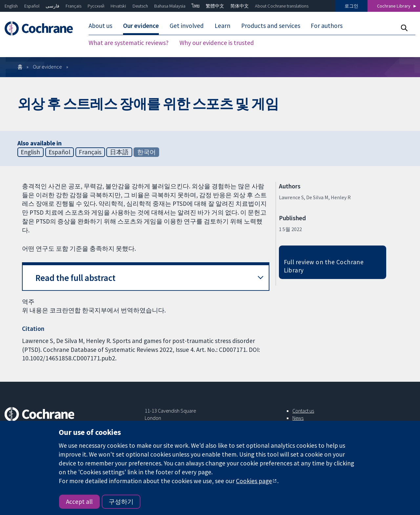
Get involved (187, 26)
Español (32, 6)
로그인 (351, 6)
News (298, 418)
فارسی (52, 6)
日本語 (119, 152)
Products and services (271, 26)
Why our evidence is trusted (217, 43)
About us (100, 26)
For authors (327, 26)
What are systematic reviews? (129, 43)
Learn (222, 26)
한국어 (147, 152)
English (11, 6)
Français (73, 6)
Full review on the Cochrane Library (324, 266)
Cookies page (254, 481)
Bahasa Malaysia (170, 6)
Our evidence (141, 26)
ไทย (196, 6)
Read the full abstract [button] (75, 278)
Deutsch (140, 6)
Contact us (303, 411)
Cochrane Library (394, 6)
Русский (96, 6)
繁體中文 (215, 6)
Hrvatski (118, 6)
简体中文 (240, 6)
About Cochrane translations (282, 6)
